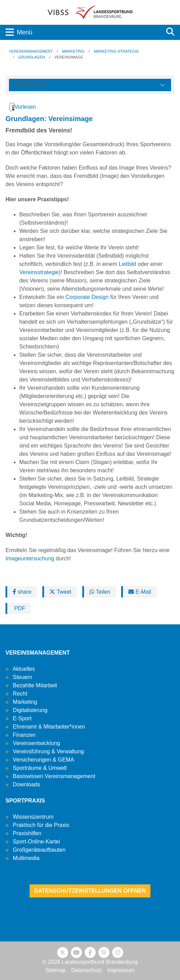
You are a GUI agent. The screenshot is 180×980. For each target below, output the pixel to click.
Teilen (100, 592)
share (22, 592)
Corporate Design (87, 297)
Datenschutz (87, 970)
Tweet (60, 592)
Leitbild (128, 264)
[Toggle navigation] (80, 32)
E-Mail (140, 592)
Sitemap (56, 970)
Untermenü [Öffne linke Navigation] (31, 85)
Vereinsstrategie (39, 272)
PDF (19, 608)
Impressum (121, 970)
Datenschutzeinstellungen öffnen (90, 891)
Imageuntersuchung (30, 558)
